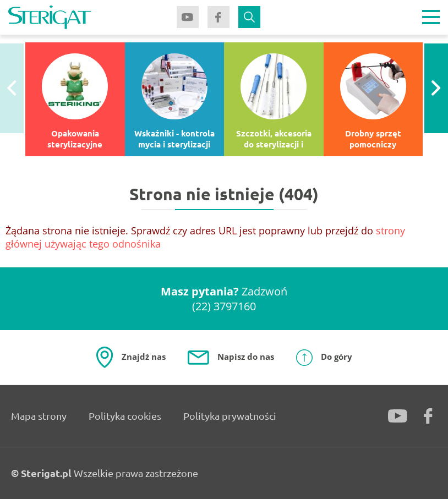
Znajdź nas (144, 357)
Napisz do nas (246, 357)
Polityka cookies (125, 416)
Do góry (337, 357)
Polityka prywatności (230, 416)
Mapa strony (39, 416)
